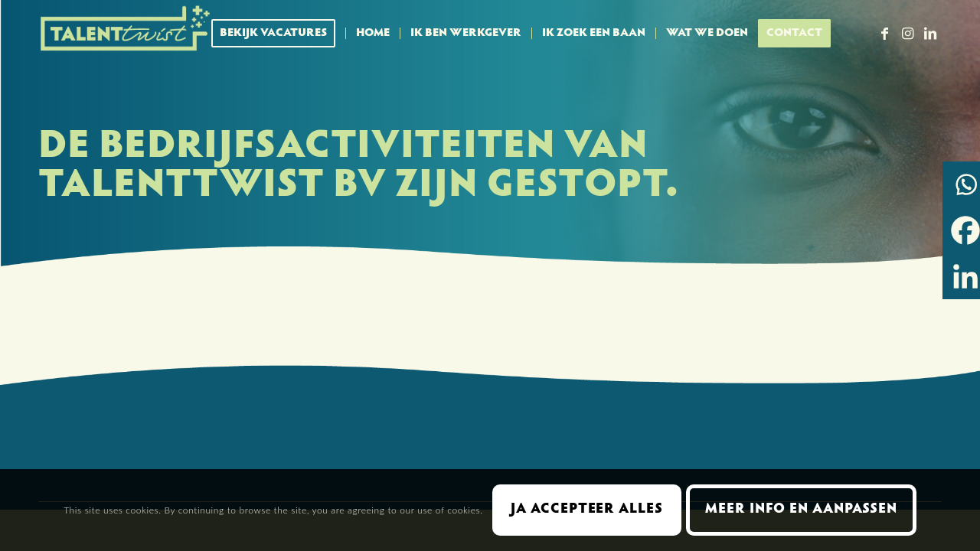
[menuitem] (278, 34)
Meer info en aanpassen (801, 510)
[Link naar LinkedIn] (930, 33)
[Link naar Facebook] (884, 33)
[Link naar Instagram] (907, 33)
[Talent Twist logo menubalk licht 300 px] (126, 34)
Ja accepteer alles (586, 510)
